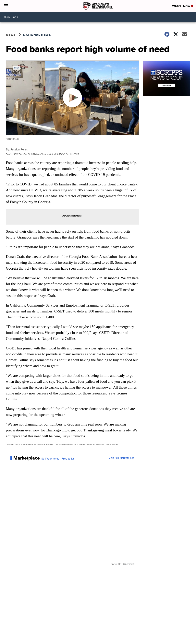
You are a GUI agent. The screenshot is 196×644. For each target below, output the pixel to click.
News (11, 35)
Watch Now (183, 6)
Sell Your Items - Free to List (58, 459)
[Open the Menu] (6, 6)
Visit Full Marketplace (122, 458)
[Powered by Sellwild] (129, 564)
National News (37, 35)
